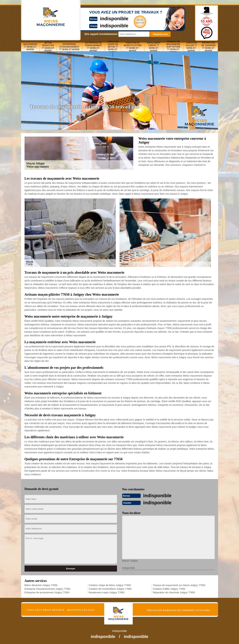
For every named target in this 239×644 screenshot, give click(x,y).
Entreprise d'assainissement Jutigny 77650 (48, 589)
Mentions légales (81, 610)
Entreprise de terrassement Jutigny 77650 (47, 592)
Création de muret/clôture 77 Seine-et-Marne (133, 47)
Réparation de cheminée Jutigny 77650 (174, 592)
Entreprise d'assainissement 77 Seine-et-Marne (69, 47)
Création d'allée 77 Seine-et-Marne (191, 47)
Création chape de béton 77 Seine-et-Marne (113, 47)
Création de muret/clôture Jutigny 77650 (110, 589)
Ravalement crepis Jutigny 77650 (107, 592)
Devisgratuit (136, 21)
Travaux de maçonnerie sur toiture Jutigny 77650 (179, 585)
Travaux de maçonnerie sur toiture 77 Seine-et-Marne (173, 47)
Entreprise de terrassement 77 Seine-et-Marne (93, 47)
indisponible (109, 18)
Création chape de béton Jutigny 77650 (110, 585)
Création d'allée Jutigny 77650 (169, 589)
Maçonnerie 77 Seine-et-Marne (30, 47)
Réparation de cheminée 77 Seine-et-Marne (208, 47)
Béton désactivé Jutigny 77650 (41, 585)
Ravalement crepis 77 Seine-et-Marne (154, 47)
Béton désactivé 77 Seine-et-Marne (48, 47)
